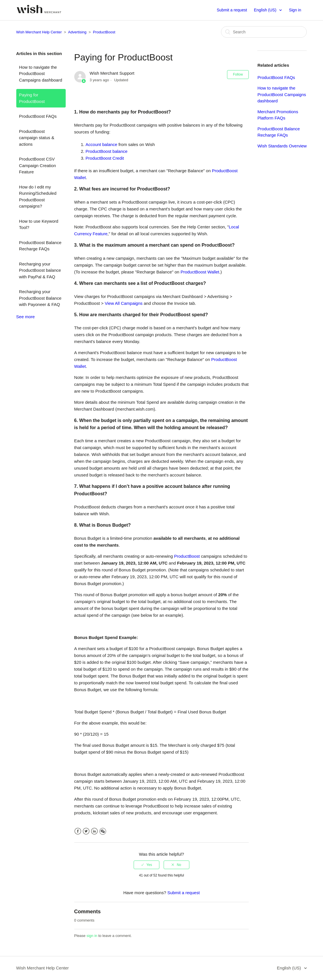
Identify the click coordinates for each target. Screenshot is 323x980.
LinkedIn (94, 831)
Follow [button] (238, 74)
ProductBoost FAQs (38, 116)
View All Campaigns (124, 303)
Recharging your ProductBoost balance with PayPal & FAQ (40, 270)
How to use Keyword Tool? (39, 224)
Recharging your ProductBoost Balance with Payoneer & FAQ (40, 298)
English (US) (266, 10)
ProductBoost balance (107, 151)
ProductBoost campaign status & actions (37, 138)
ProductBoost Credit (105, 158)
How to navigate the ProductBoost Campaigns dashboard (41, 74)
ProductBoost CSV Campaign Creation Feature (38, 165)
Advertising (77, 32)
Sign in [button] (295, 10)
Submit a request (232, 10)
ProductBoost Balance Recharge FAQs (40, 246)
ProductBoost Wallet (200, 272)
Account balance (102, 144)
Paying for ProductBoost (32, 98)
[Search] (264, 32)
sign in (92, 936)
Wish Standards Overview (282, 146)
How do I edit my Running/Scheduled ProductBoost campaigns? (38, 197)
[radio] (147, 865)
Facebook (78, 831)
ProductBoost (104, 32)
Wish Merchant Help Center (39, 32)
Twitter (86, 831)
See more (26, 317)
